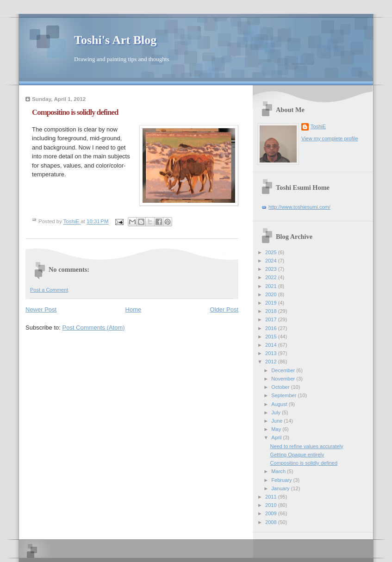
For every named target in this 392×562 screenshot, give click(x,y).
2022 (272, 277)
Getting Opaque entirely (297, 455)
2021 (272, 286)
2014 (272, 345)
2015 (272, 337)
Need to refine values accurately (307, 446)
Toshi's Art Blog (115, 40)
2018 (272, 311)
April (277, 437)
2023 (272, 269)
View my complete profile (330, 138)
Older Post (224, 309)
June (277, 421)
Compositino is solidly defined (304, 463)
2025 (272, 252)
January (281, 488)
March (279, 471)
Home (134, 309)
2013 (272, 353)
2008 (272, 522)
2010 (272, 505)
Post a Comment (49, 290)
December (284, 370)
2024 (272, 261)
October (281, 387)
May (277, 429)
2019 (272, 303)
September (284, 395)
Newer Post (41, 309)
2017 (272, 319)
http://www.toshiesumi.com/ (299, 207)
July (277, 412)
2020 (272, 294)
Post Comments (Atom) (94, 328)
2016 (272, 328)
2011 (272, 497)
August (280, 404)
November (284, 379)
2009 (272, 513)
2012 (272, 362)
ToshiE (318, 126)
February (282, 480)
